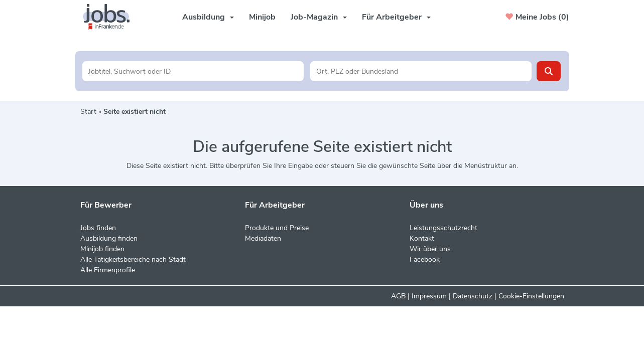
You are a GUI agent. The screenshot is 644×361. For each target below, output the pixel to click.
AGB (398, 296)
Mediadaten (263, 238)
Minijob (262, 17)
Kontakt (422, 238)
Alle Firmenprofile (108, 270)
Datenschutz (473, 296)
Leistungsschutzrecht (443, 228)
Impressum (429, 296)
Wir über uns (430, 249)
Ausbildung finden (109, 238)
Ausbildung (208, 17)
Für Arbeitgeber (396, 17)
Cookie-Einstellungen (531, 296)
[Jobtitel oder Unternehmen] (193, 71)
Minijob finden (102, 249)
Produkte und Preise (277, 228)
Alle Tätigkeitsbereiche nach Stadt (133, 259)
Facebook (425, 259)
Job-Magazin (319, 17)
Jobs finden (98, 228)
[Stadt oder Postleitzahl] (421, 71)
